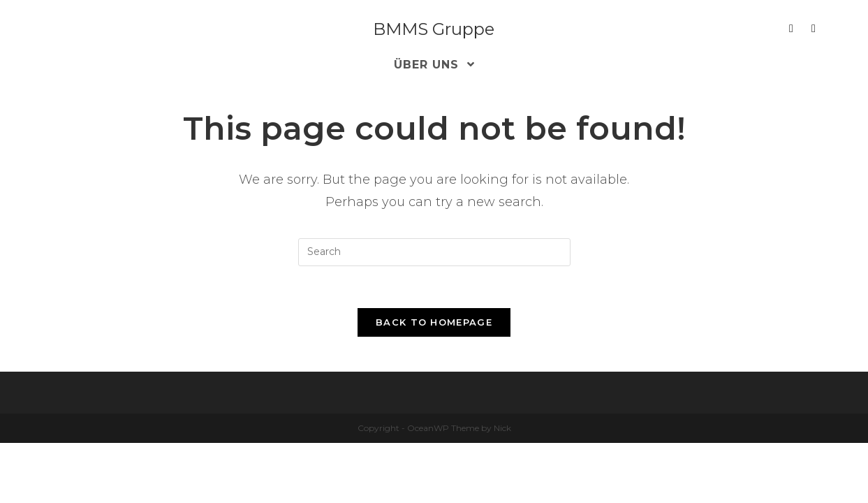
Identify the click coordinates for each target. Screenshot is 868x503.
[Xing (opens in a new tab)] (814, 29)
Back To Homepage (434, 322)
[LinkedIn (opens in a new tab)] (791, 29)
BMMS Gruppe (434, 29)
